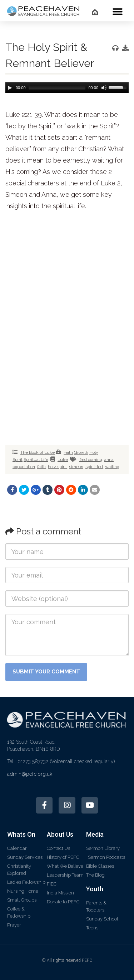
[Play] (10, 88)
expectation (24, 467)
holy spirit (57, 467)
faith (41, 467)
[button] (118, 12)
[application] (67, 88)
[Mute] (103, 88)
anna (109, 460)
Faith (68, 452)
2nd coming (91, 460)
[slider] (57, 88)
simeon (76, 467)
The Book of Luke (38, 452)
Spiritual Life (36, 460)
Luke (63, 460)
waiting (112, 467)
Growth (81, 452)
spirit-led (94, 467)
